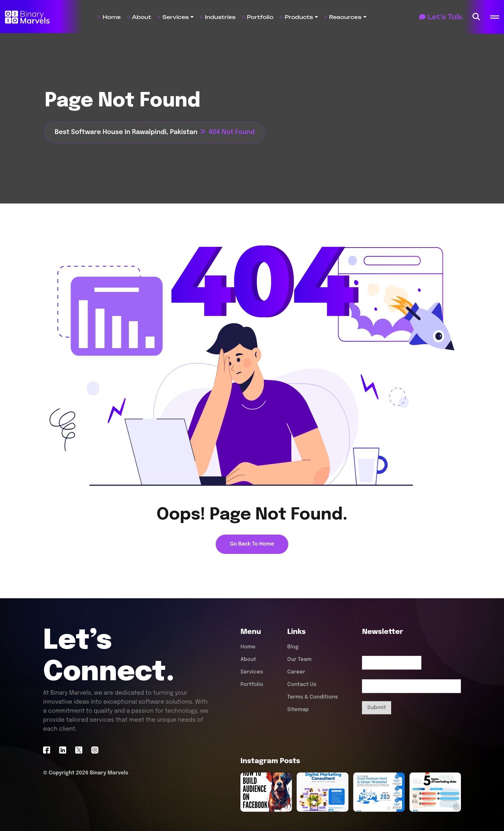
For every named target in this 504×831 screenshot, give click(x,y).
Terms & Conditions (313, 697)
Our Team (300, 659)
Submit (377, 708)
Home (112, 17)
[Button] (441, 17)
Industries (220, 17)
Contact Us (302, 685)
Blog (293, 647)
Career (296, 672)
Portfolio (260, 17)
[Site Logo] (27, 17)
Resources (345, 17)
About (142, 17)
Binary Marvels (109, 773)
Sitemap (298, 710)
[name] (476, 17)
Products (299, 17)
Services (175, 17)
